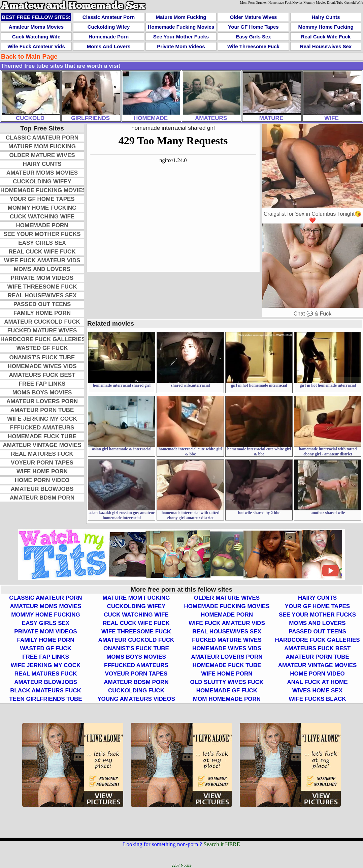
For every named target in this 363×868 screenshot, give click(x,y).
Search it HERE (222, 844)
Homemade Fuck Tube (42, 436)
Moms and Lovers (109, 46)
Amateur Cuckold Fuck (42, 322)
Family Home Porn (42, 313)
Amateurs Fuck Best (42, 375)
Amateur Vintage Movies (42, 445)
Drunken (261, 3)
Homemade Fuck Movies (285, 3)
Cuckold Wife (354, 3)
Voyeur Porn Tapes (42, 463)
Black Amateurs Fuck (46, 691)
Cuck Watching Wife (36, 37)
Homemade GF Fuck (227, 691)
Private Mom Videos (181, 46)
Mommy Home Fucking (326, 27)
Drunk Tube (335, 3)
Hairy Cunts (326, 17)
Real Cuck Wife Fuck (326, 37)
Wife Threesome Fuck (253, 46)
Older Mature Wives (254, 17)
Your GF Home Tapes (253, 27)
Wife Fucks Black (318, 699)
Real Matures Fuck (42, 454)
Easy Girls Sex (253, 37)
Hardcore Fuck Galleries (43, 339)
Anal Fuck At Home (317, 682)
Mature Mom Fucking (181, 17)
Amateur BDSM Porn (42, 498)
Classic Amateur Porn (109, 17)
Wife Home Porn (42, 471)
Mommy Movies (315, 3)
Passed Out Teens (42, 304)
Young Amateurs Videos (136, 699)
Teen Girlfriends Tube (45, 699)
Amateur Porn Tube (42, 410)
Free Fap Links (42, 384)
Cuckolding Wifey (109, 27)
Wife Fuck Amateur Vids (36, 46)
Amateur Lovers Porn (42, 401)
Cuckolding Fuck (136, 691)
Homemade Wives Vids (42, 366)
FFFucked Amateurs (42, 428)
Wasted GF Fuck (42, 348)
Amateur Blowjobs (42, 489)
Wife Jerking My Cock (42, 419)
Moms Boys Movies (42, 393)
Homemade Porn (109, 37)
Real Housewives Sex (326, 46)
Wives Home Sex (317, 691)
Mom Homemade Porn (227, 699)
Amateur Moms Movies (36, 27)
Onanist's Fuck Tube (42, 357)
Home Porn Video (42, 480)
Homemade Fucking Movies (181, 27)
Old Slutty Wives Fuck (227, 682)
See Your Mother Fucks (181, 37)
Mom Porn (247, 3)
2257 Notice (182, 865)
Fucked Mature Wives (42, 331)
